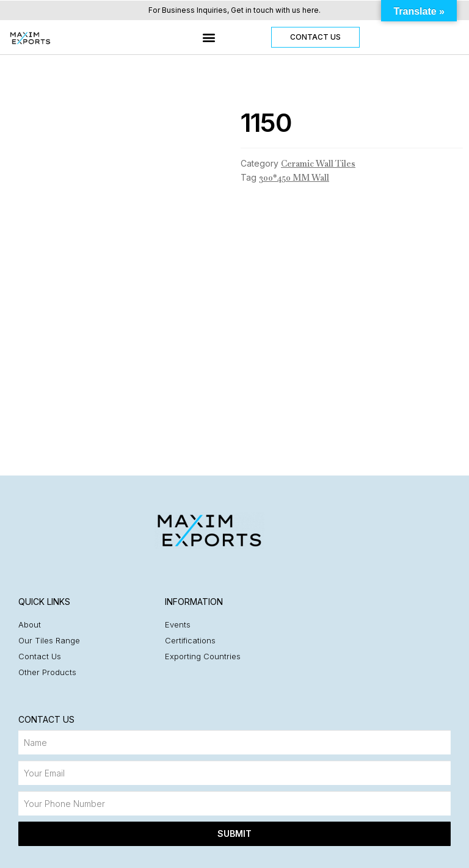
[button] (209, 38)
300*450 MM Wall (294, 178)
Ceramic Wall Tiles (318, 164)
